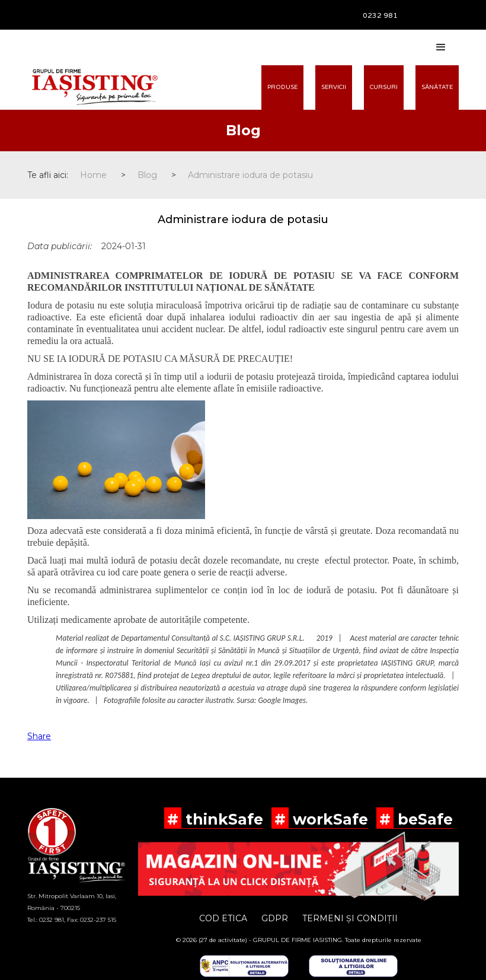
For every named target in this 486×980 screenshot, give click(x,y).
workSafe (328, 819)
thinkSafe (222, 819)
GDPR (275, 918)
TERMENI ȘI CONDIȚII (350, 918)
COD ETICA (223, 918)
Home (93, 175)
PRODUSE (282, 87)
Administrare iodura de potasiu (250, 175)
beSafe (423, 819)
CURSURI (384, 87)
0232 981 (380, 15)
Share (39, 736)
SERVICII (334, 87)
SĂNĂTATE (437, 87)
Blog (147, 175)
